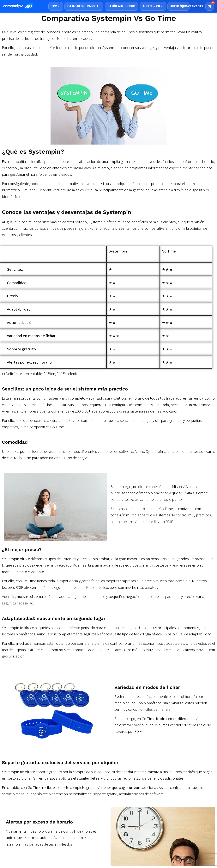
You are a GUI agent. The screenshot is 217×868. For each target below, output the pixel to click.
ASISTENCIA (178, 6)
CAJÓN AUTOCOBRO (121, 6)
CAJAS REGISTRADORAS (84, 6)
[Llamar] (192, 6)
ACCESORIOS (151, 6)
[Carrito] (210, 6)
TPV (54, 6)
